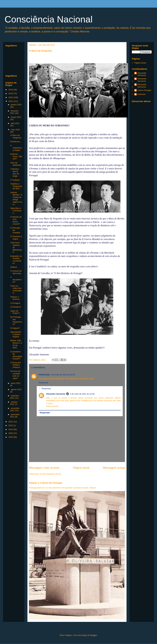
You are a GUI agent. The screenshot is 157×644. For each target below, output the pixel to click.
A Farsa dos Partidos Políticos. (15, 365)
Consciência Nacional (49, 19)
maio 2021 (15, 130)
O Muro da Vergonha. (16, 136)
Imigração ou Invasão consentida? (16, 260)
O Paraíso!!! (15, 307)
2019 (11, 93)
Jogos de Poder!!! (15, 312)
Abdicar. (14, 267)
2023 (11, 425)
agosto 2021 (16, 389)
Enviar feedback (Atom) (50, 474)
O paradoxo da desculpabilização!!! (16, 355)
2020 (11, 97)
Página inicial (81, 468)
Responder (43, 383)
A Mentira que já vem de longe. (15, 173)
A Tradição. (15, 180)
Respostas (46, 389)
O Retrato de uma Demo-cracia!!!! (16, 220)
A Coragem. (15, 303)
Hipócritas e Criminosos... (16, 211)
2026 (11, 437)
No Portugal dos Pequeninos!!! (16, 321)
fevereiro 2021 (14, 112)
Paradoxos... (16, 142)
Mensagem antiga (114, 468)
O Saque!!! (15, 328)
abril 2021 (15, 123)
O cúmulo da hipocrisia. (16, 272)
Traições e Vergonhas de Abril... (16, 186)
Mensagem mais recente (44, 468)
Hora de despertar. (16, 164)
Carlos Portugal (144, 90)
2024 (11, 429)
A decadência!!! (16, 280)
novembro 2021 (15, 409)
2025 (11, 433)
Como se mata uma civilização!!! (16, 289)
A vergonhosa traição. (16, 148)
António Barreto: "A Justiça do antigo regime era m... (16, 198)
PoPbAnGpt (44, 375)
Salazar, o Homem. (15, 298)
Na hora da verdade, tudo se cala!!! (15, 375)
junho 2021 (16, 383)
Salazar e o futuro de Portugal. (46, 483)
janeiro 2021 (16, 105)
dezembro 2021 (15, 416)
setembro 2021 (15, 397)
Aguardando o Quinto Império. (16, 334)
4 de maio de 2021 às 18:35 (63, 375)
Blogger (94, 635)
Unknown (141, 94)
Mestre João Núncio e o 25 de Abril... (16, 344)
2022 (11, 422)
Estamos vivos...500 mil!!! (16, 156)
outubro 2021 (14, 403)
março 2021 (16, 117)
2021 (11, 101)
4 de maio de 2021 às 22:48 (82, 394)
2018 (11, 90)
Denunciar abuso (141, 101)
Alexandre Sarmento (56, 394)
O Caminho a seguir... (16, 238)
